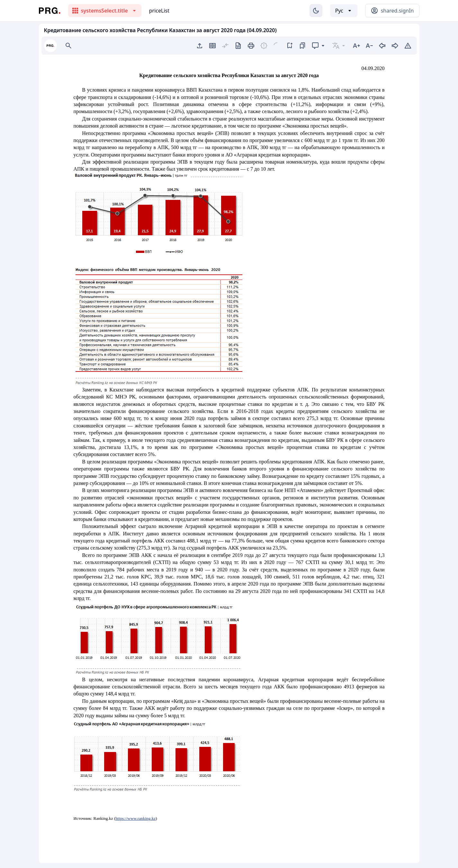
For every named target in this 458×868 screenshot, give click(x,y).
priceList (159, 11)
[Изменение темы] (316, 11)
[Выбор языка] (344, 11)
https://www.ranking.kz (135, 818)
